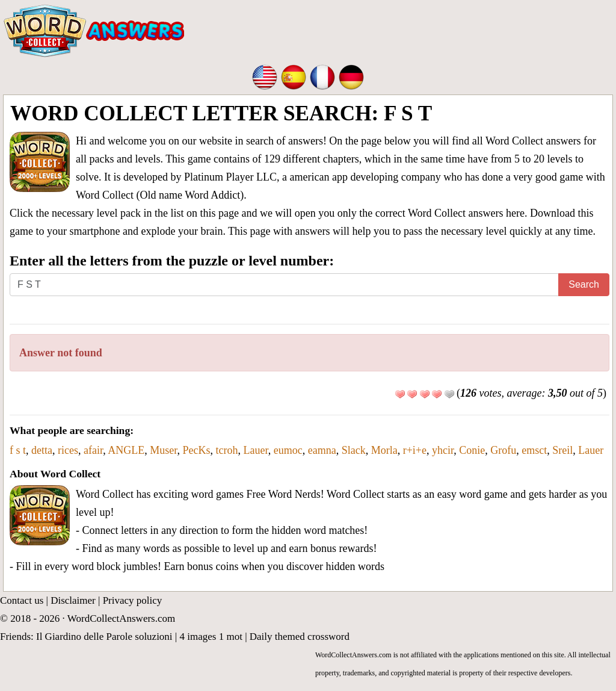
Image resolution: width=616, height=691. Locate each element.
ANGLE (126, 450)
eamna (322, 450)
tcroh (227, 450)
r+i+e (415, 450)
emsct (534, 450)
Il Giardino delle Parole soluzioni (104, 637)
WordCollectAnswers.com (121, 618)
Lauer (256, 450)
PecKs (197, 450)
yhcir (443, 450)
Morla (384, 450)
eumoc (288, 450)
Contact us (22, 600)
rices (68, 450)
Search (584, 284)
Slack (354, 450)
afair (93, 450)
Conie (472, 450)
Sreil (562, 450)
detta (42, 450)
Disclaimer (73, 600)
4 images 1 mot (211, 637)
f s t (18, 450)
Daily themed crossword (300, 637)
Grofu (503, 450)
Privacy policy (133, 600)
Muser (163, 450)
